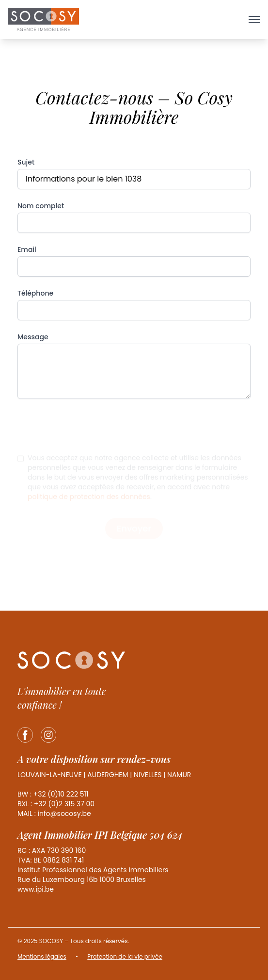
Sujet (26, 162)
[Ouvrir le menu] (254, 19)
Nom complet (41, 206)
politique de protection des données (89, 502)
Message (33, 337)
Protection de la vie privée (125, 956)
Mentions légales (42, 956)
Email (27, 249)
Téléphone (35, 293)
